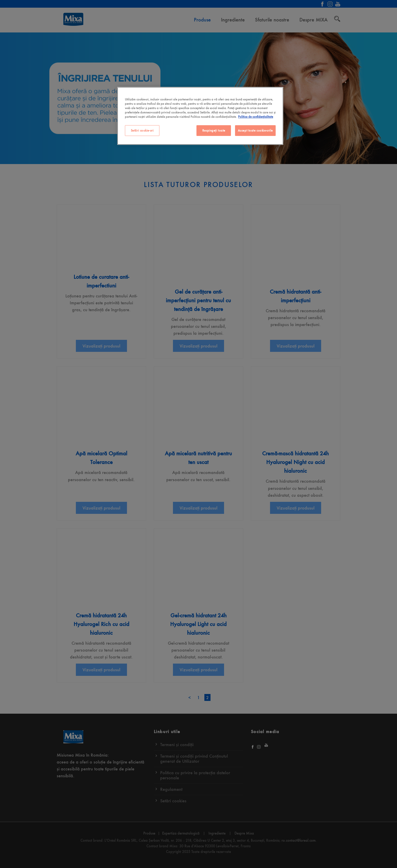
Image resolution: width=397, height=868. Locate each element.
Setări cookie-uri (142, 130)
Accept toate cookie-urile (255, 130)
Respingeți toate (214, 130)
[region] (200, 116)
